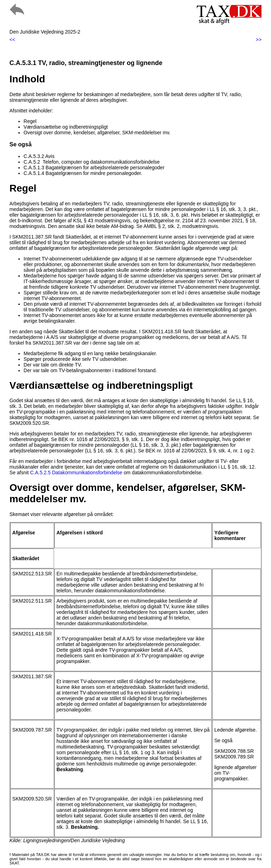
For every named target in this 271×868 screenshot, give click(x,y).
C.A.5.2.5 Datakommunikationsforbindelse (76, 473)
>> (259, 40)
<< (12, 40)
